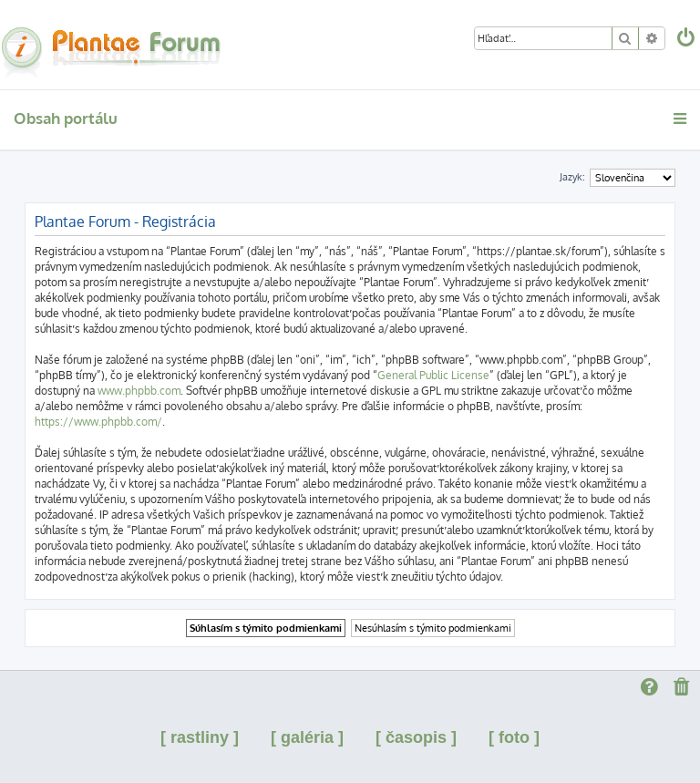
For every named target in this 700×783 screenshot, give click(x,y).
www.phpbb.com (139, 391)
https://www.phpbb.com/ (98, 422)
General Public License (433, 375)
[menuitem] (687, 40)
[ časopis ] (416, 737)
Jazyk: (572, 177)
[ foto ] (514, 737)
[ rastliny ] (200, 737)
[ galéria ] (307, 737)
